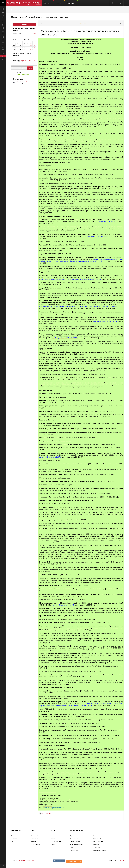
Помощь (14, 842)
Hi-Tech (72, 847)
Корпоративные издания (58, 836)
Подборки (72, 2)
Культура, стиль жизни (100, 850)
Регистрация (15, 836)
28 (21, 49)
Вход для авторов (16, 833)
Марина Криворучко (23, 74)
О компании (34, 833)
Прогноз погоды (98, 836)
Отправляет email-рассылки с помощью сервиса (32, 3)
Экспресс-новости (30, 10)
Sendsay (53, 839)
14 (21, 46)
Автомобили (74, 833)
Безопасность (35, 839)
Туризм (72, 836)
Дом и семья (97, 847)
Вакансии (34, 842)
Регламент (14, 839)
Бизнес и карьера (75, 842)
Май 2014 (26, 39)
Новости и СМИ (98, 839)
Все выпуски (83, 23)
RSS (35, 33)
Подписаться (24, 25)
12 (14, 46)
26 (14, 49)
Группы (60, 2)
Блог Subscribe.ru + (36, 836)
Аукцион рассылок (56, 842)
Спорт (95, 833)
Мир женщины (74, 839)
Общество (96, 844)
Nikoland (121, 860)
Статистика (18, 79)
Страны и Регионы (99, 842)
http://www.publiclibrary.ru (28, 60)
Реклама (53, 833)
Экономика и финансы (17, 10)
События (53, 844)
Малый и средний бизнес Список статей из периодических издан (40, 17)
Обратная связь (36, 844)
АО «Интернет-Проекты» (27, 860)
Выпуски (49, 2)
